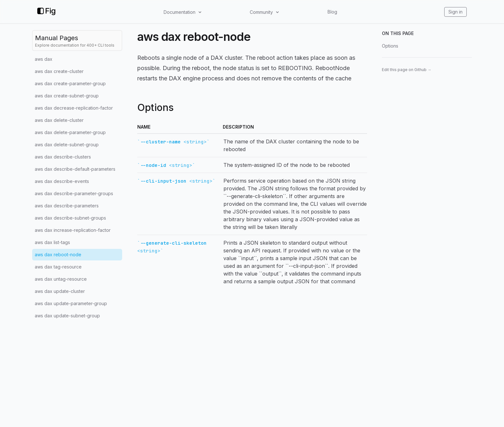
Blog (332, 12)
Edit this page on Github (407, 70)
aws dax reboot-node (58, 254)
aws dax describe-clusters (63, 157)
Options (390, 46)
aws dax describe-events (62, 181)
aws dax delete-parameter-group (70, 132)
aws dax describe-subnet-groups (70, 218)
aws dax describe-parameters (67, 206)
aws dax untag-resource (61, 279)
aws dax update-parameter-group (71, 303)
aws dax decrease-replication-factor (74, 108)
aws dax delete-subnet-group (67, 145)
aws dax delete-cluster (59, 120)
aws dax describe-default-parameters (75, 169)
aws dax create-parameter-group (70, 83)
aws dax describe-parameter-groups (74, 193)
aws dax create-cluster (59, 71)
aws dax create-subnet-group (67, 96)
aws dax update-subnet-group (67, 316)
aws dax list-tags (52, 242)
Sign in (455, 12)
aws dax (44, 59)
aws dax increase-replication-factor (73, 230)
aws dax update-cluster (60, 291)
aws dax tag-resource (58, 267)
